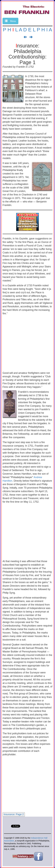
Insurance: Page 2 (14, 814)
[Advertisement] (27, 344)
